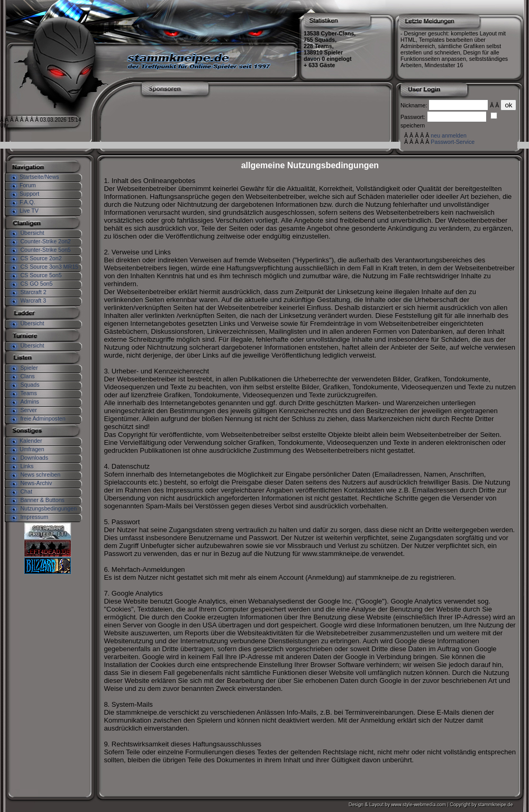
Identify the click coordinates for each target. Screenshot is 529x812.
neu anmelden (449, 135)
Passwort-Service (453, 142)
